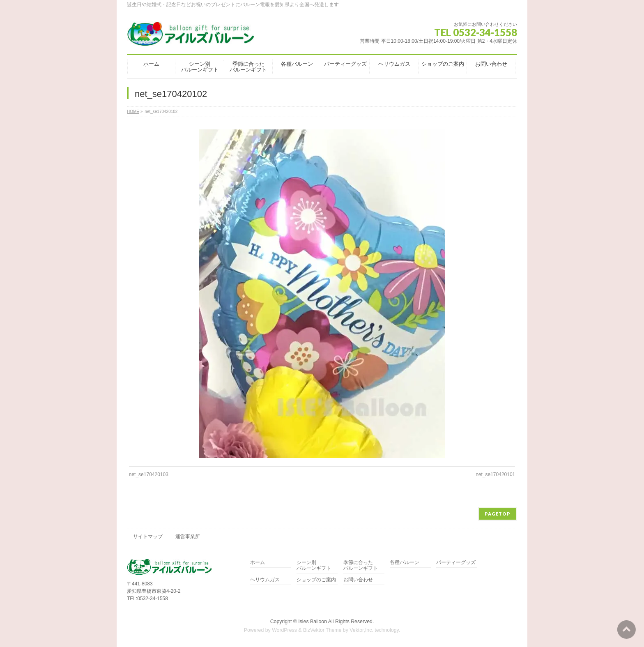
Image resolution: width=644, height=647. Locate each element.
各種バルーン (405, 563)
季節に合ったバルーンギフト (361, 565)
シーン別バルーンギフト (314, 565)
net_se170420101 (495, 474)
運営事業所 (188, 536)
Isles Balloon (313, 622)
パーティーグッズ (456, 563)
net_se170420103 (149, 474)
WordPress (284, 630)
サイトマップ (148, 536)
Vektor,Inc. (361, 630)
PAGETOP (498, 514)
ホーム (258, 563)
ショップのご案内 (316, 580)
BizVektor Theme (322, 630)
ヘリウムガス (265, 580)
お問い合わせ (358, 580)
